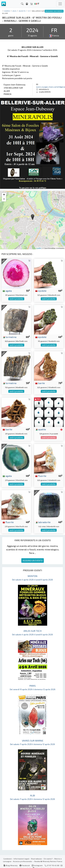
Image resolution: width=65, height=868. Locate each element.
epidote (41, 291)
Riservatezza (36, 859)
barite (40, 383)
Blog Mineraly (11, 865)
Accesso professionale (23, 861)
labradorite (43, 522)
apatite (41, 429)
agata (7, 291)
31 (29, 11)
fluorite (41, 476)
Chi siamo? (48, 859)
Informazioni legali (21, 859)
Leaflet (39, 248)
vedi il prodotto (16, 299)
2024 (14, 11)
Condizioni (8, 859)
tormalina (9, 337)
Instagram (37, 865)
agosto (22, 11)
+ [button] (4, 195)
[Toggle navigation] (60, 4)
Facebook (25, 865)
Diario (7, 11)
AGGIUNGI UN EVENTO (33, 561)
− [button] (4, 199)
